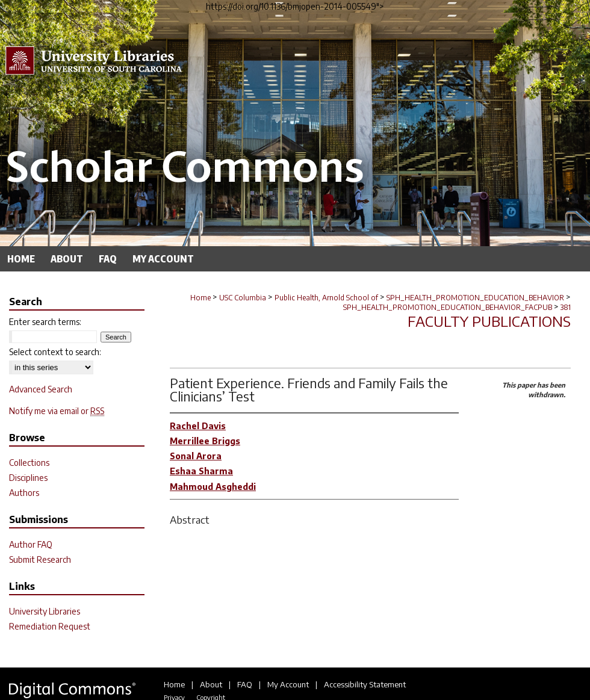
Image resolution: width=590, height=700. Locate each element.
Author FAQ (31, 544)
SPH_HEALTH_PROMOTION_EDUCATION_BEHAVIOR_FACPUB (448, 307)
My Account (288, 684)
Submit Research (40, 559)
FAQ (245, 684)
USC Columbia (243, 298)
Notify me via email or (57, 411)
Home (200, 298)
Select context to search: (55, 352)
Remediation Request (50, 626)
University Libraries (45, 611)
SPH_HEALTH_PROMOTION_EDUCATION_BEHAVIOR (475, 298)
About (211, 684)
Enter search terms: (45, 322)
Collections (29, 463)
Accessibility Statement (365, 684)
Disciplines (28, 478)
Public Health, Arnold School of (326, 298)
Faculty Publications (489, 321)
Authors (24, 493)
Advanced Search (41, 389)
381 (566, 307)
